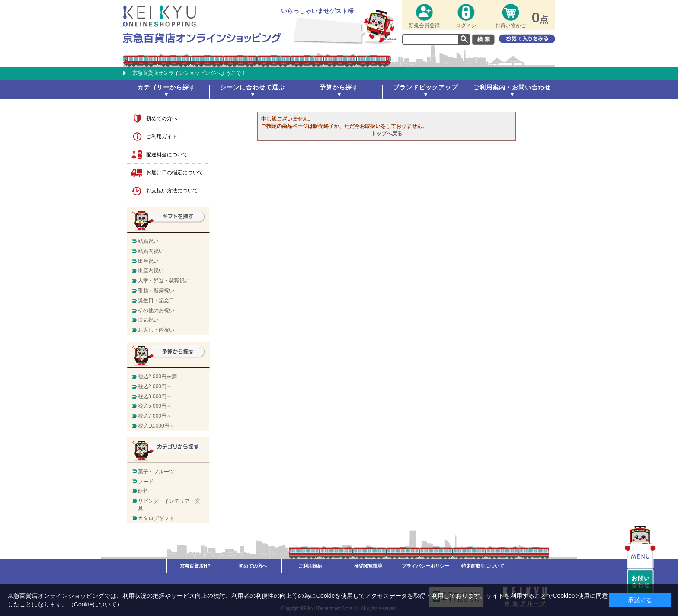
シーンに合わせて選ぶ (253, 87)
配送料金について (167, 155)
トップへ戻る (387, 134)
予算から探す (339, 87)
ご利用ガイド (162, 137)
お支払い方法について (172, 191)
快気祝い (148, 320)
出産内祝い (151, 271)
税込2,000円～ (155, 386)
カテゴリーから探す (166, 87)
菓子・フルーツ (156, 472)
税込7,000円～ (155, 416)
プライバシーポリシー (425, 566)
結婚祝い (148, 241)
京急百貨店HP (195, 566)
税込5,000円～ (155, 406)
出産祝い (148, 261)
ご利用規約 (310, 566)
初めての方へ (162, 118)
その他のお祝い (156, 310)
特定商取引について (483, 566)
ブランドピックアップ (425, 87)
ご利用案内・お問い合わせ (512, 87)
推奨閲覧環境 (368, 566)
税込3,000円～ (155, 396)
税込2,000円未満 (157, 377)
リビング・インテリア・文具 (169, 505)
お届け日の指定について (175, 172)
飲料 (143, 491)
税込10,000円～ (156, 426)
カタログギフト (156, 518)
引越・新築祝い (156, 290)
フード (146, 482)
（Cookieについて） (96, 604)
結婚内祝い (151, 251)
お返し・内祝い (156, 330)
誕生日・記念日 (156, 300)
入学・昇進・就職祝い (164, 281)
